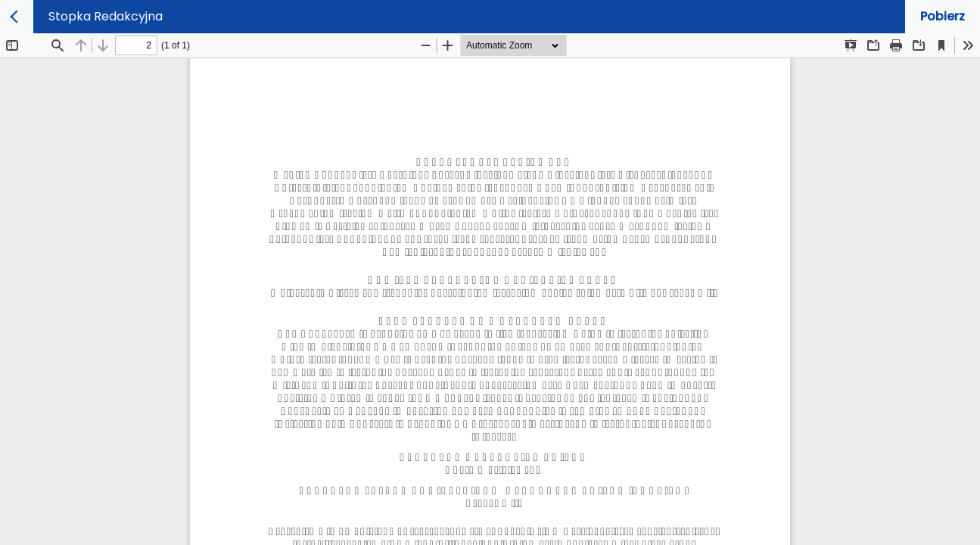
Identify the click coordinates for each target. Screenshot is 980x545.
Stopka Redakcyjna (106, 16)
